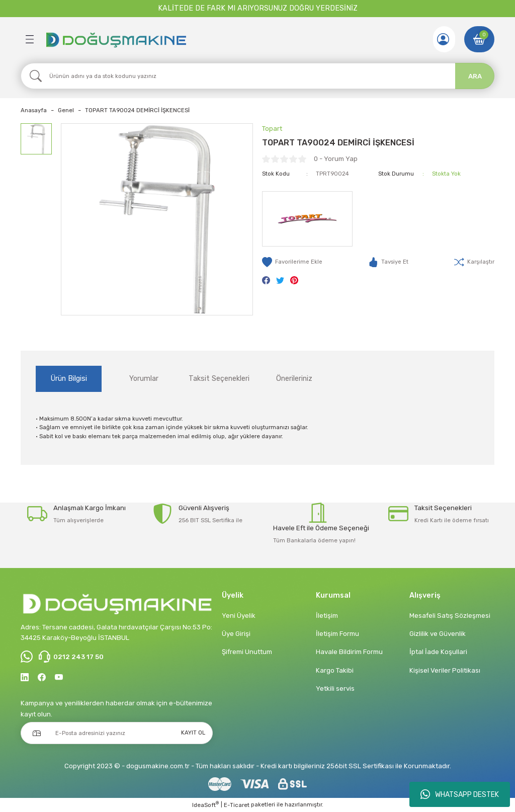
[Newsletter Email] (117, 733)
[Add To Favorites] (292, 262)
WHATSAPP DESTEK (460, 794)
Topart (272, 129)
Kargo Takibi (335, 670)
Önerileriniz (294, 379)
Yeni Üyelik (239, 616)
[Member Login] (443, 39)
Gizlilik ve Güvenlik (438, 634)
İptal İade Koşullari (438, 652)
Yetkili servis (335, 688)
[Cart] (479, 39)
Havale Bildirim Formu (349, 652)
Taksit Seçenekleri (219, 379)
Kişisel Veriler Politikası (445, 670)
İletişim (327, 616)
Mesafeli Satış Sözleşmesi (450, 616)
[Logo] (116, 39)
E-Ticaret (237, 805)
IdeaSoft (205, 805)
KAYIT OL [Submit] (193, 733)
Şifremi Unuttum (247, 652)
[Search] (257, 76)
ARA (475, 76)
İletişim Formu (337, 634)
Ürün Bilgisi (69, 379)
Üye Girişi (236, 634)
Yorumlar (144, 379)
